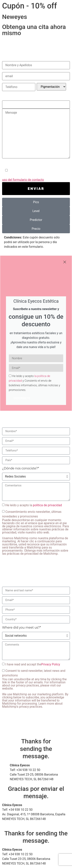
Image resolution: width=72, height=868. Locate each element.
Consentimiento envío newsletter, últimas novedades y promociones (36, 533)
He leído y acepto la (34, 505)
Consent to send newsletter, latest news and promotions (36, 689)
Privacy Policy (51, 664)
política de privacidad (47, 505)
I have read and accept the (33, 664)
